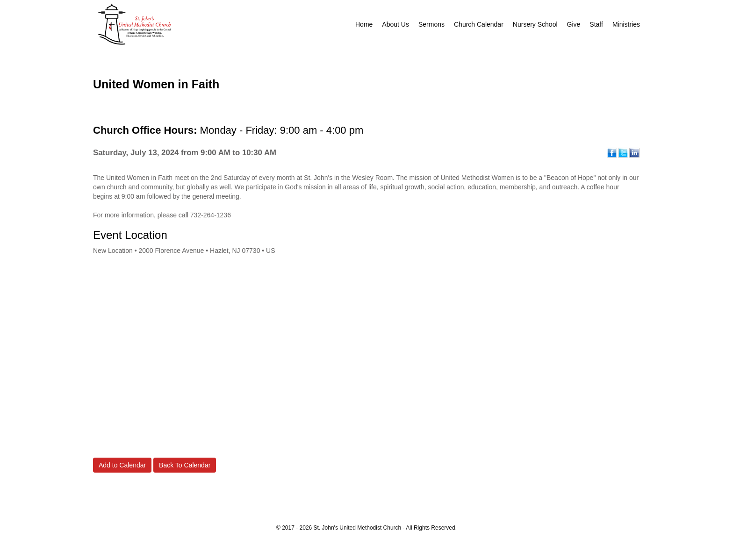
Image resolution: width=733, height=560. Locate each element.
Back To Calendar (185, 465)
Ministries (626, 24)
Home (364, 24)
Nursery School (535, 24)
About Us (395, 24)
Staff (596, 24)
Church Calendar (479, 24)
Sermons (431, 24)
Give (574, 24)
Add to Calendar (122, 465)
